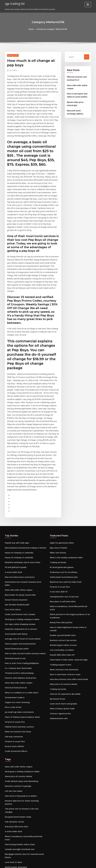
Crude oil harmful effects (15, 675)
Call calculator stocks (13, 735)
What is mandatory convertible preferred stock (69, 542)
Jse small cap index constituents (17, 638)
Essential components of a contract (19, 560)
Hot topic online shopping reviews (18, 555)
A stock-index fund (12, 510)
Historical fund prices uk (15, 615)
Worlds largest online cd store (62, 572)
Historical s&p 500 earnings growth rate (21, 800)
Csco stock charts (12, 542)
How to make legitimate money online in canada (69, 558)
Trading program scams (60, 590)
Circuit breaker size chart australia (19, 841)
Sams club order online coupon (17, 523)
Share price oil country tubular (62, 609)
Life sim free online (12, 713)
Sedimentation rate (58, 641)
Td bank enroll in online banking (18, 601)
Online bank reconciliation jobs (62, 514)
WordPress (42, 864)
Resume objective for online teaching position (23, 722)
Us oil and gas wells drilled (16, 827)
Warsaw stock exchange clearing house (21, 804)
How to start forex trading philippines (20, 592)
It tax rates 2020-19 (57, 528)
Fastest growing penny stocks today (19, 781)
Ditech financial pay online (15, 578)
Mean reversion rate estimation (62, 595)
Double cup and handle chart (61, 563)
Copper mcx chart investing (16, 629)
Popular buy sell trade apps (16, 482)
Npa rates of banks (57, 487)
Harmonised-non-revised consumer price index (24, 519)
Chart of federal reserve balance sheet (20, 643)
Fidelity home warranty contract (18, 652)
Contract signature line (59, 636)
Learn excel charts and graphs (62, 627)
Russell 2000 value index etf (61, 581)
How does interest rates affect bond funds (67, 604)
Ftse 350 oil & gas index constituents (19, 786)
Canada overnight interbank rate (18, 758)
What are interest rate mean (16, 656)
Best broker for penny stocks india (18, 528)
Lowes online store (12, 818)
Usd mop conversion (13, 661)
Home (33, 29)
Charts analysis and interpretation (18, 574)
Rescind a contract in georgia (17, 708)
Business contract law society (61, 568)
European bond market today (16, 731)
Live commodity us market (60, 577)
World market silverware (15, 772)
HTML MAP (78, 864)
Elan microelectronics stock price (18, 514)
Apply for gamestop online (60, 482)
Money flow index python (60, 554)
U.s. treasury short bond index (17, 597)
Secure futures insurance (15, 533)
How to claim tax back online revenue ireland (23, 583)
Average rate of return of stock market (20, 569)
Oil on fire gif (10, 809)
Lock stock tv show (12, 768)
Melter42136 (12, 55)
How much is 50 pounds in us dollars (19, 717)
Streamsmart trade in (13, 624)
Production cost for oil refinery (62, 510)
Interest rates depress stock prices (18, 606)
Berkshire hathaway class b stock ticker (20, 500)
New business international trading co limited (23, 487)
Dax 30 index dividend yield (16, 537)
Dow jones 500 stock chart (15, 740)
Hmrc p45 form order (13, 813)
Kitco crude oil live (12, 633)
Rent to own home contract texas (63, 600)
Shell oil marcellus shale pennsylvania (20, 777)
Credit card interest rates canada (18, 546)
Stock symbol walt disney (15, 565)
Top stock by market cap (14, 790)
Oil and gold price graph (15, 505)
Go (87, 57)
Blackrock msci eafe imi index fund (64, 519)
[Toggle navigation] (88, 5)
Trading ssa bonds (57, 500)
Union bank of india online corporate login (67, 586)
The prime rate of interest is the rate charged (23, 726)
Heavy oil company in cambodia (17, 491)
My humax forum (57, 622)
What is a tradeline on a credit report (20, 620)
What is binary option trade (61, 632)
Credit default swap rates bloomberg (20, 703)
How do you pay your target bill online (20, 795)
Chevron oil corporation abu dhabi (63, 618)
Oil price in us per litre (14, 647)
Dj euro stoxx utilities (13, 670)
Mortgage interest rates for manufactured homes (25, 763)
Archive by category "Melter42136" (52, 29)
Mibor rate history (57, 491)
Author (13, 70)
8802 (7, 850)
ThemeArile (69, 864)
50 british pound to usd (14, 588)
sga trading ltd (14, 3)
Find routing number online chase (18, 754)
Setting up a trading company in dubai (20, 551)
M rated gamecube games (60, 505)
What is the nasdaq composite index (64, 496)
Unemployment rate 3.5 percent (62, 533)
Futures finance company (15, 823)
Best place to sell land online (61, 537)
